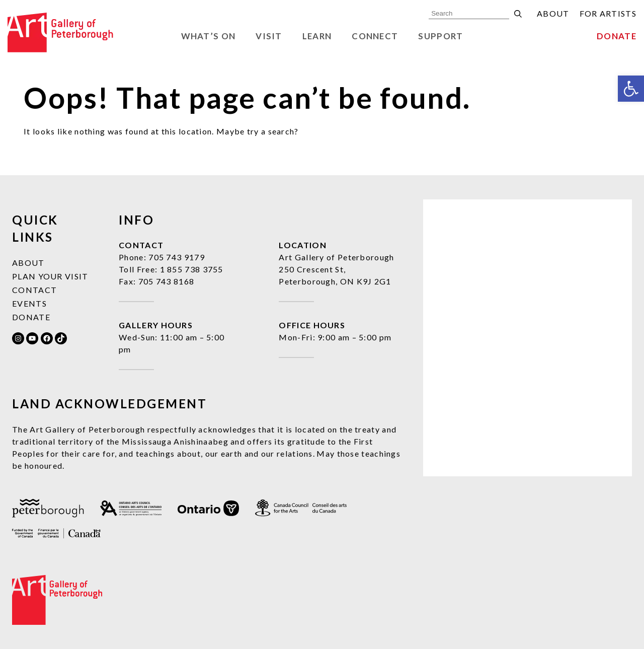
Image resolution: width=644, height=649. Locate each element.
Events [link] (29, 303)
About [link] (553, 13)
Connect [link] (375, 36)
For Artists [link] (608, 13)
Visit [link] (269, 36)
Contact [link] (34, 290)
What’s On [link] (209, 36)
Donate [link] (617, 36)
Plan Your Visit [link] (50, 276)
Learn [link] (317, 36)
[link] (631, 89)
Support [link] (440, 36)
